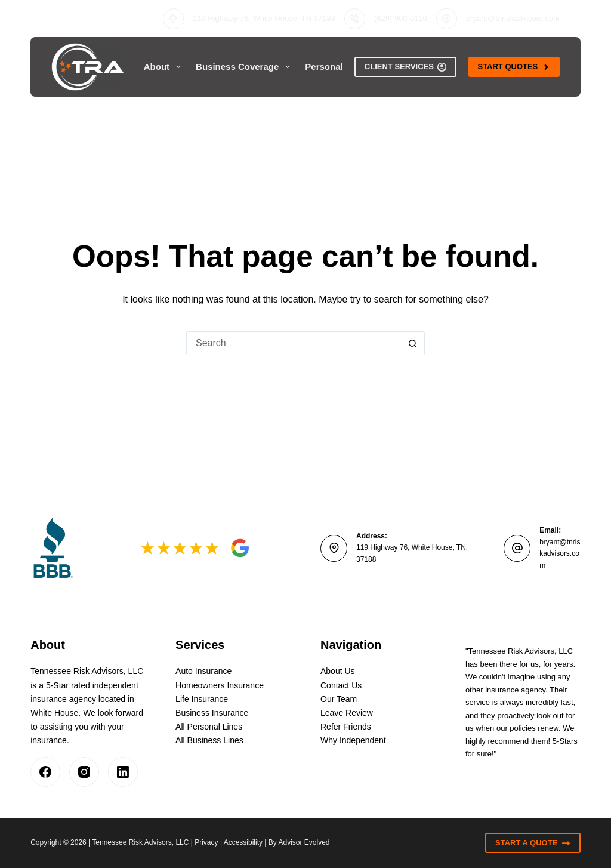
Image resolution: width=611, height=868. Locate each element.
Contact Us (341, 685)
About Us (338, 671)
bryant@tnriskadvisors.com (513, 18)
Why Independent (353, 740)
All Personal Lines (209, 727)
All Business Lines (209, 740)
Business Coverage (245, 67)
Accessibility (243, 842)
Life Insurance (202, 699)
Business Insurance (212, 713)
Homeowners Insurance (220, 685)
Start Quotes (514, 67)
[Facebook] (45, 772)
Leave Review (347, 713)
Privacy (206, 842)
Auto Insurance (203, 671)
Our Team (339, 699)
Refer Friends (346, 727)
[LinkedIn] (123, 772)
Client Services (406, 67)
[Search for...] (294, 343)
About (165, 67)
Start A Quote (533, 843)
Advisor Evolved (304, 842)
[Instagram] (84, 772)
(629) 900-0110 (401, 18)
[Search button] (413, 343)
